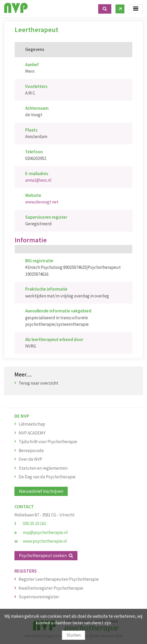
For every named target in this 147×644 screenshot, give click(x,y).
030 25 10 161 (35, 523)
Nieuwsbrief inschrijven (41, 491)
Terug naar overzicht (38, 383)
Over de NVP (30, 459)
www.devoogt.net (42, 202)
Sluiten (73, 635)
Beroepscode (31, 451)
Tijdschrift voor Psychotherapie (48, 442)
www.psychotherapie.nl (45, 541)
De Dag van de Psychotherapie (47, 477)
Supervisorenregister (39, 597)
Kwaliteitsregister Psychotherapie (51, 588)
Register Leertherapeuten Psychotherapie (59, 579)
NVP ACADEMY (32, 433)
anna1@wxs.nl (38, 180)
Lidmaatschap (32, 424)
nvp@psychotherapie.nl (45, 532)
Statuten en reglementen (43, 468)
